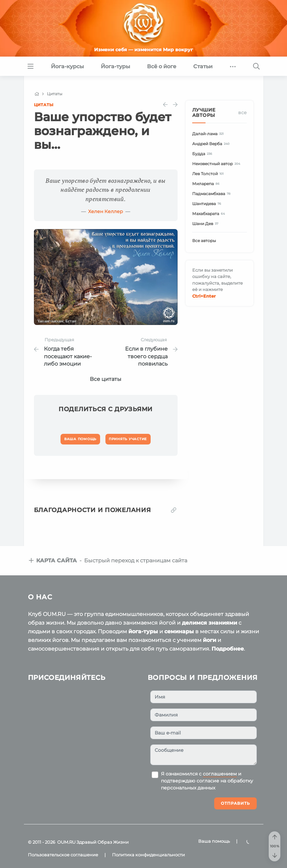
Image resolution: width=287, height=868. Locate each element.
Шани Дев (206, 224)
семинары (179, 631)
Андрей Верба (212, 144)
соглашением (220, 774)
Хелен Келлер (106, 211)
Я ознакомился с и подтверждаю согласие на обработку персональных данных (207, 781)
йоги (210, 640)
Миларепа (207, 184)
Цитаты (44, 105)
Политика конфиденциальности (148, 855)
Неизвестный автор (217, 164)
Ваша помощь (214, 841)
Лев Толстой (209, 174)
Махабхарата (210, 214)
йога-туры (143, 631)
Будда (203, 154)
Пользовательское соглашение (63, 855)
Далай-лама (209, 134)
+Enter (204, 296)
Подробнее (228, 649)
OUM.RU (66, 842)
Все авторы (204, 241)
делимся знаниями (210, 623)
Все (242, 113)
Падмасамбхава (213, 194)
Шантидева (208, 204)
